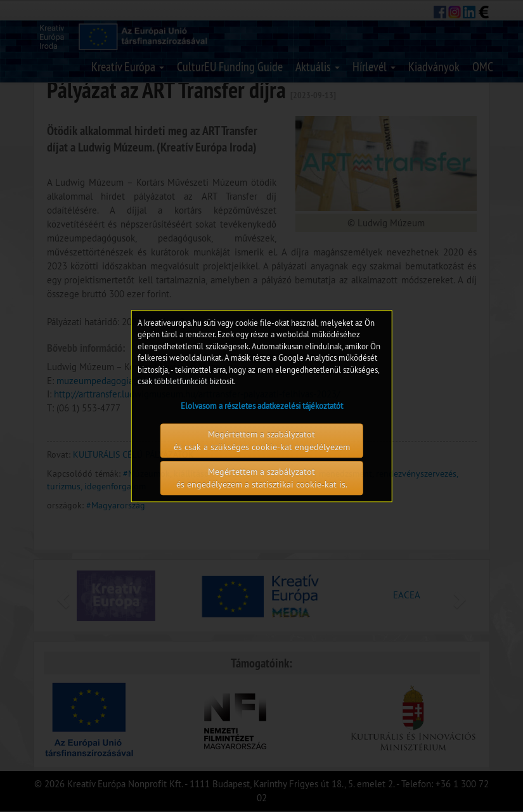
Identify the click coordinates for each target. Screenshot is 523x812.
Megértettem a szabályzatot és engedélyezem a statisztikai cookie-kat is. (262, 478)
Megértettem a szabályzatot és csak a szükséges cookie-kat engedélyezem (262, 441)
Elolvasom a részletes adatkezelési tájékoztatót (262, 406)
